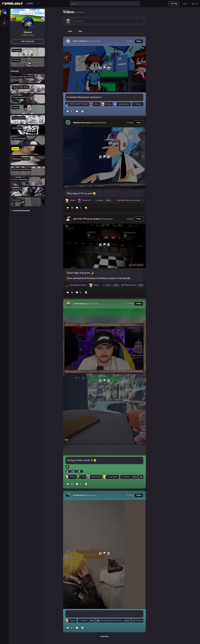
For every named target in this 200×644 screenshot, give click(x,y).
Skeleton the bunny (82, 123)
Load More (104, 636)
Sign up (195, 4)
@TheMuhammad (106, 219)
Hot (80, 31)
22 (72, 293)
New (70, 31)
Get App (174, 4)
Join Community (28, 41)
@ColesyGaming (92, 304)
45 (72, 484)
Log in (185, 4)
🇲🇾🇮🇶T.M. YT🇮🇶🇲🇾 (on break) (86, 219)
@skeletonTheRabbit (98, 123)
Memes (28, 32)
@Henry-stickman (93, 41)
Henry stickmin (80, 41)
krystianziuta (79, 495)
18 (72, 208)
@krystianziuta (90, 495)
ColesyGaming (79, 304)
